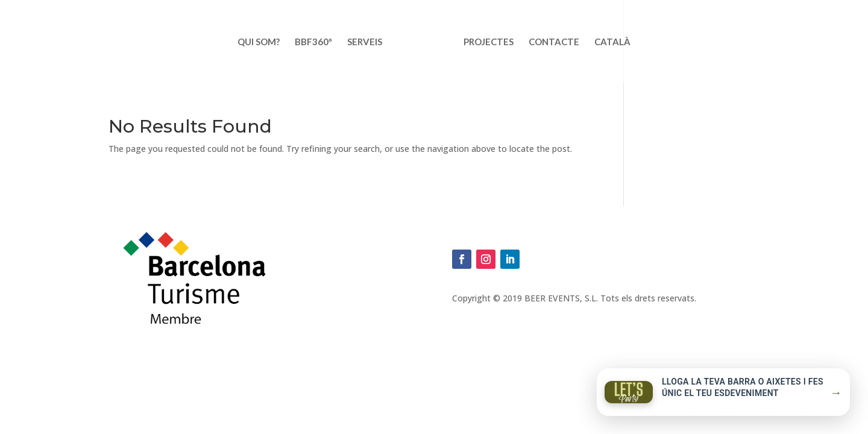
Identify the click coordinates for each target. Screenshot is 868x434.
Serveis (365, 42)
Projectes (489, 42)
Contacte (554, 42)
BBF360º (313, 42)
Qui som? (259, 42)
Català (612, 42)
